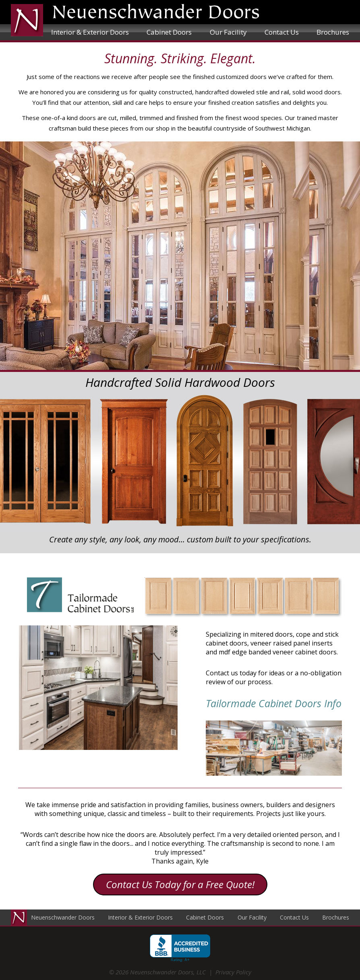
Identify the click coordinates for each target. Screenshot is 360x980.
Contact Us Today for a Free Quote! (180, 884)
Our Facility (228, 32)
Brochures (333, 32)
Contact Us (282, 32)
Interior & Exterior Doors (90, 32)
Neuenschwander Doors (63, 917)
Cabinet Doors (169, 32)
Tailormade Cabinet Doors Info (274, 703)
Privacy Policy (233, 972)
